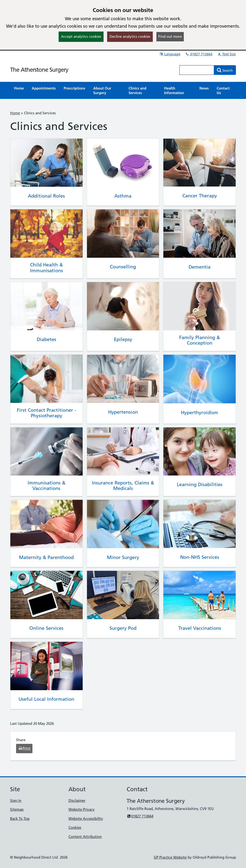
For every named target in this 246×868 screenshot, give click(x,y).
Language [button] (170, 54)
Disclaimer (77, 800)
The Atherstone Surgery (39, 70)
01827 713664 (199, 54)
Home (15, 113)
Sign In (16, 800)
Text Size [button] (226, 54)
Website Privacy (82, 809)
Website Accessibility (86, 819)
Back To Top (20, 819)
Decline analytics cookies (130, 36)
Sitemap (17, 809)
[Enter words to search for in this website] (197, 70)
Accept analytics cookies (81, 36)
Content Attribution (85, 837)
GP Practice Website (170, 857)
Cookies (75, 827)
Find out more (170, 36)
